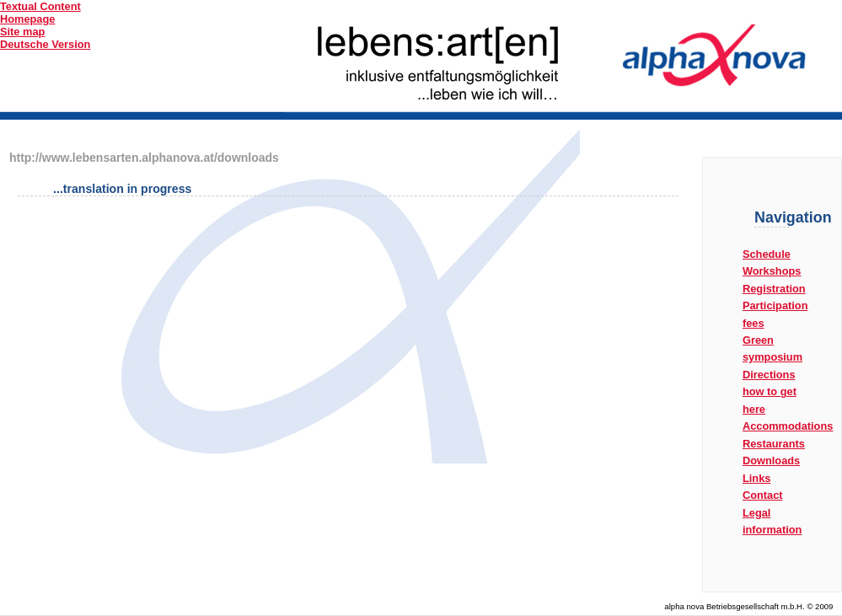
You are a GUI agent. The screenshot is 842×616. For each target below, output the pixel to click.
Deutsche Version (45, 44)
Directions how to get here (770, 392)
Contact (763, 495)
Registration (774, 289)
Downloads (771, 461)
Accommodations (788, 426)
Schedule (767, 254)
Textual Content (40, 6)
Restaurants (774, 444)
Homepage (27, 19)
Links (756, 478)
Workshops (772, 271)
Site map (22, 32)
